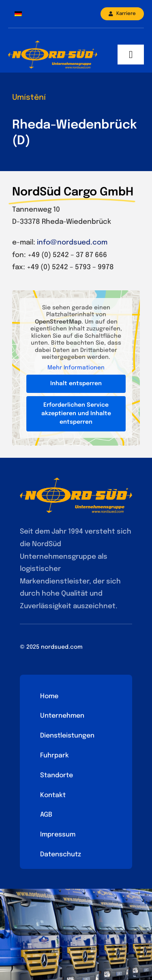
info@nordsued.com (72, 243)
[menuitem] (18, 14)
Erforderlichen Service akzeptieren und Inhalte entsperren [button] (76, 414)
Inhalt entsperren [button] (76, 384)
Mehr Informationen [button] (76, 368)
